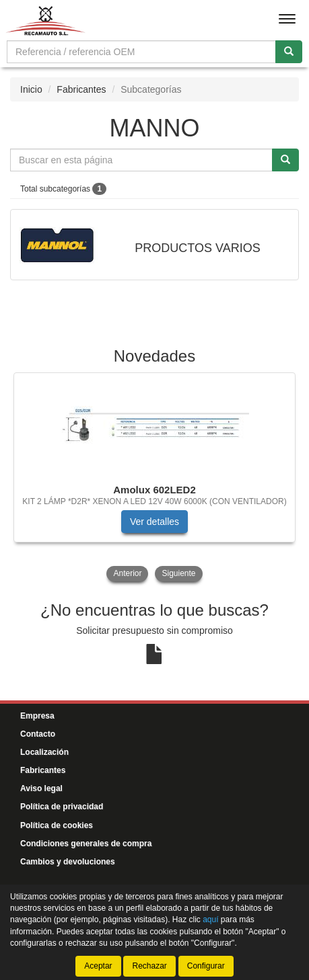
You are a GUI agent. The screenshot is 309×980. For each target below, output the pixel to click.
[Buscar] (289, 52)
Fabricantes (81, 89)
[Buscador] (141, 52)
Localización (44, 752)
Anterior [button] (127, 573)
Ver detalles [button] (154, 522)
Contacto (38, 734)
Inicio (31, 89)
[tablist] (154, 479)
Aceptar (98, 966)
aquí (210, 920)
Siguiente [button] (178, 573)
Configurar (206, 966)
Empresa (37, 716)
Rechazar (149, 966)
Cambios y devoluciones (68, 862)
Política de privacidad (62, 807)
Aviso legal (41, 788)
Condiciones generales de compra (86, 844)
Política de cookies (57, 825)
